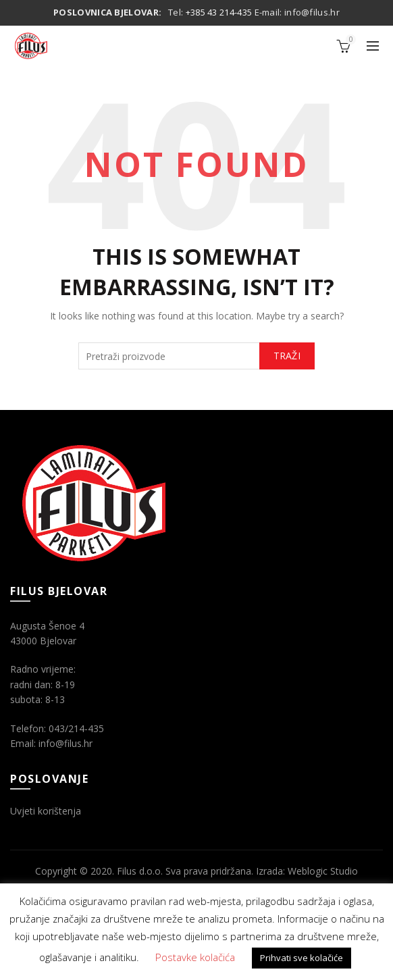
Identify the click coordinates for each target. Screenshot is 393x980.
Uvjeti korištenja (46, 811)
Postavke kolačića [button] (195, 957)
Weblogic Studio (323, 871)
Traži (287, 356)
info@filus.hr (312, 12)
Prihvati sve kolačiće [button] (302, 958)
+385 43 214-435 (219, 12)
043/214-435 (76, 728)
